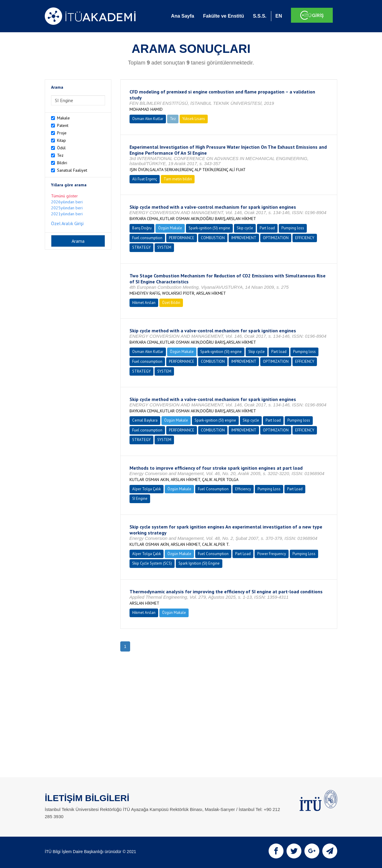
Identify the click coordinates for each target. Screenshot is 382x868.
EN (279, 16)
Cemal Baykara (145, 420)
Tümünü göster (64, 196)
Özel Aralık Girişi (67, 223)
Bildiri (62, 163)
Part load (267, 228)
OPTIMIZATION (276, 238)
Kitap (61, 140)
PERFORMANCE (182, 238)
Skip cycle (245, 228)
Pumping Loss (269, 489)
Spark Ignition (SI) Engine (199, 563)
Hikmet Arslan (144, 303)
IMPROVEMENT (244, 238)
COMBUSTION (213, 238)
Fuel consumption (147, 238)
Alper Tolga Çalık (147, 489)
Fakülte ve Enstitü (223, 16)
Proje (62, 133)
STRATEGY (141, 247)
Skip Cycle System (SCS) (152, 563)
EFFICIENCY (305, 238)
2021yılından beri (67, 214)
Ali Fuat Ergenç (145, 179)
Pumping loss (293, 228)
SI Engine (140, 498)
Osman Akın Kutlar (148, 119)
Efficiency (243, 489)
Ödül (61, 148)
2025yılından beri (67, 208)
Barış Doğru (142, 228)
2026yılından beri (67, 202)
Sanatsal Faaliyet (72, 170)
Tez (60, 155)
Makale (63, 118)
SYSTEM (164, 247)
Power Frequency (272, 554)
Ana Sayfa (182, 16)
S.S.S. (259, 16)
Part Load (295, 489)
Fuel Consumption (213, 489)
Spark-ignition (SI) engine (209, 228)
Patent (63, 125)
